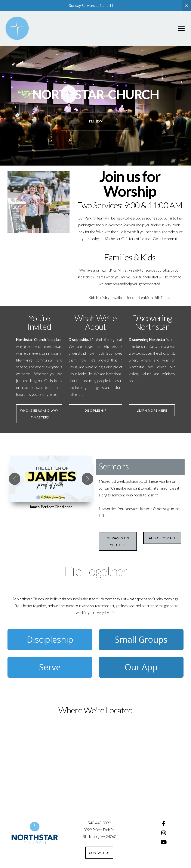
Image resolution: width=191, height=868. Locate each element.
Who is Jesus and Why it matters (39, 414)
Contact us (99, 853)
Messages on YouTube (118, 541)
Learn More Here (152, 410)
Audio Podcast (162, 538)
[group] (51, 479)
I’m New (95, 121)
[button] (15, 479)
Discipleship (96, 410)
